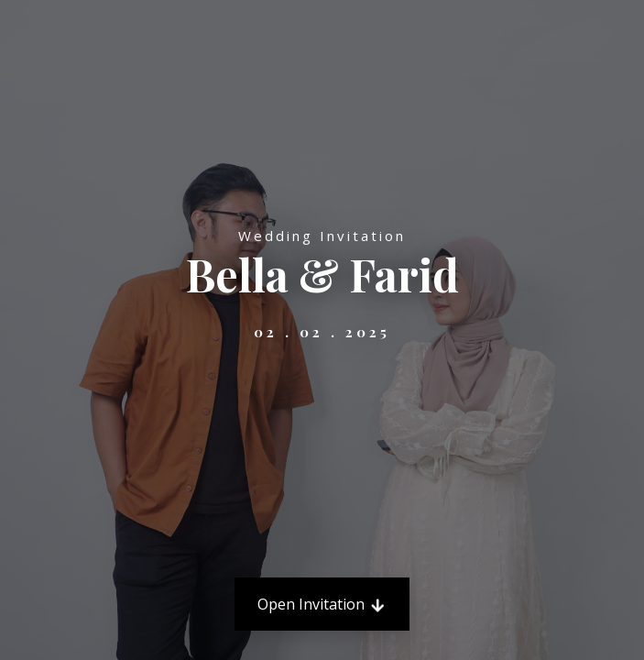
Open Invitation (322, 604)
